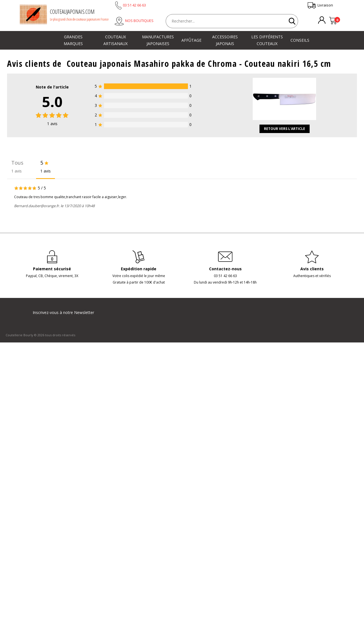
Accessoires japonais (225, 40)
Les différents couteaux (267, 40)
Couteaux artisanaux (116, 40)
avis (52, 124)
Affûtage (191, 40)
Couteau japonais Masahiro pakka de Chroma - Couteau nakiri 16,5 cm (199, 64)
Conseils (300, 40)
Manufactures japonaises (158, 40)
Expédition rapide (139, 269)
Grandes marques (73, 40)
